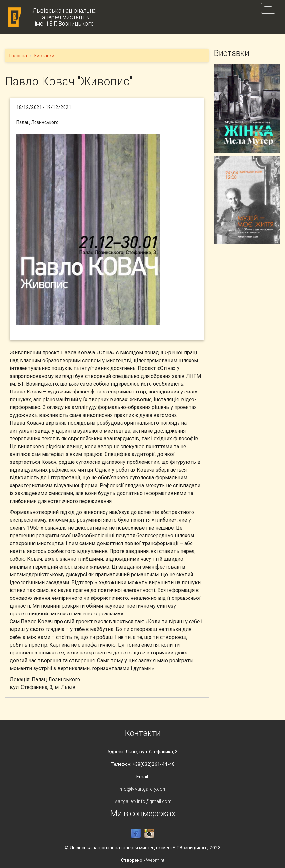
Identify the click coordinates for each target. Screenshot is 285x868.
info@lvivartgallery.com (143, 789)
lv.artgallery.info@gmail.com (143, 801)
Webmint (155, 860)
